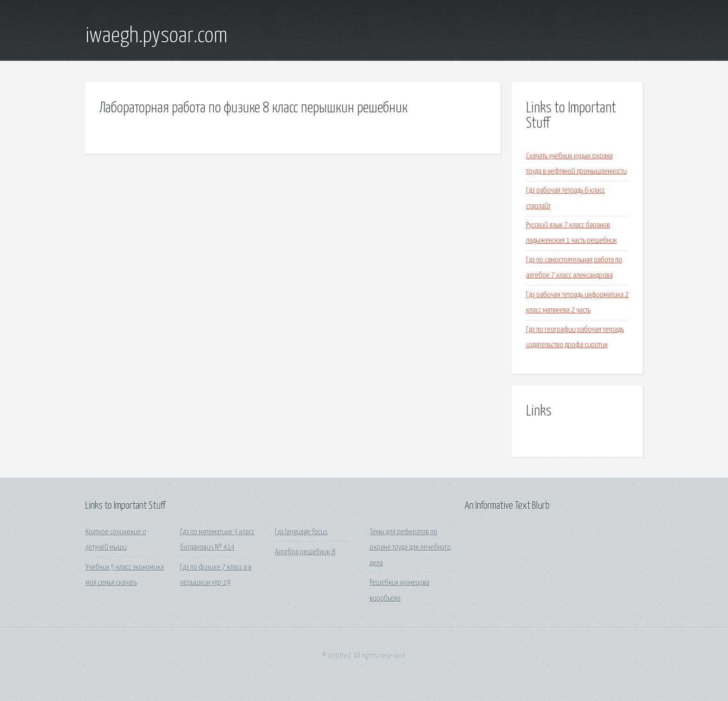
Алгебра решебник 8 (305, 552)
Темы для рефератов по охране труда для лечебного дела (410, 548)
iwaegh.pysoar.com (156, 36)
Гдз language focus (301, 532)
